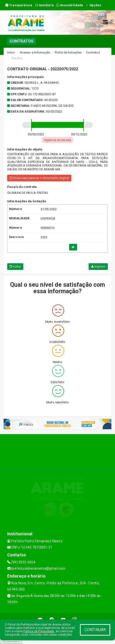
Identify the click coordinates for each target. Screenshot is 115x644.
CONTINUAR (95, 630)
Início (11, 52)
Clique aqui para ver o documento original (39, 178)
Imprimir (98, 267)
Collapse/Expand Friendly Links (11, 642)
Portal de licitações (68, 52)
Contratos (93, 52)
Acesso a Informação (35, 52)
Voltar (15, 267)
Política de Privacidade (39, 631)
